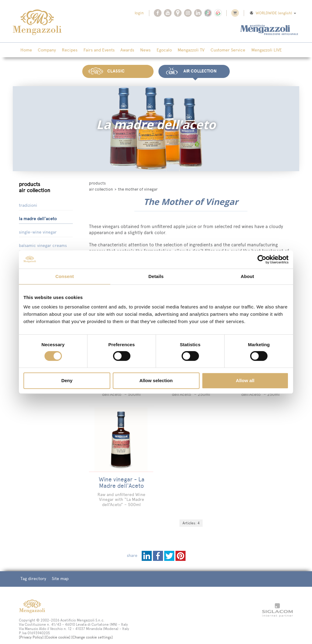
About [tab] (247, 276)
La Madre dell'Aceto (38, 218)
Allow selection (156, 380)
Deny (67, 380)
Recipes (67, 50)
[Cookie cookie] (57, 630)
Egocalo (157, 50)
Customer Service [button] (218, 50)
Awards (122, 50)
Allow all (245, 380)
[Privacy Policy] (31, 630)
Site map (59, 571)
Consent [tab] (65, 276)
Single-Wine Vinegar (38, 231)
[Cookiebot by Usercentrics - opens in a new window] (262, 259)
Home (26, 50)
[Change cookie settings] (92, 630)
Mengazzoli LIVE (256, 50)
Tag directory (33, 571)
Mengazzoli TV (183, 50)
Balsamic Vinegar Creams (43, 244)
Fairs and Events (95, 50)
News (139, 50)
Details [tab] (156, 276)
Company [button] (45, 50)
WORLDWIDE (273, 13)
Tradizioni (28, 204)
